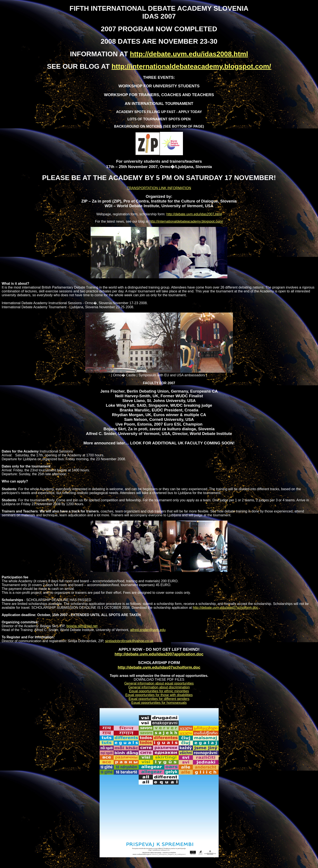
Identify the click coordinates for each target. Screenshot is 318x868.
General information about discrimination (159, 687)
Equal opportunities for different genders (159, 699)
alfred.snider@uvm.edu (148, 630)
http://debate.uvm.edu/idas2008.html (189, 54)
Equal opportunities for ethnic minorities (159, 691)
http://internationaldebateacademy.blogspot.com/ (191, 66)
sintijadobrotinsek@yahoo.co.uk (129, 641)
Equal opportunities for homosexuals (159, 703)
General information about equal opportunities (159, 683)
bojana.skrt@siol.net (82, 626)
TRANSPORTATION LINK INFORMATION (159, 188)
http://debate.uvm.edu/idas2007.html (194, 214)
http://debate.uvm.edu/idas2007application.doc (159, 654)
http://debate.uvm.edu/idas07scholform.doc (225, 608)
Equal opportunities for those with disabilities (159, 695)
